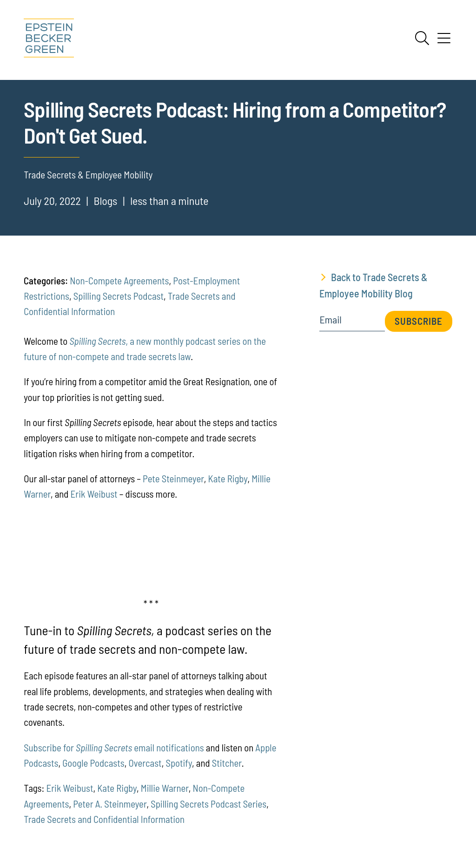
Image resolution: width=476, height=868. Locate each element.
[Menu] (444, 41)
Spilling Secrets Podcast (119, 296)
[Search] (422, 38)
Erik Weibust (94, 494)
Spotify (179, 763)
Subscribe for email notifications (114, 747)
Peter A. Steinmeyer (110, 804)
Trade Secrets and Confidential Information (104, 819)
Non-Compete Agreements (119, 280)
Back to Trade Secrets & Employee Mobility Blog (374, 285)
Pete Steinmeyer (173, 478)
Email (330, 320)
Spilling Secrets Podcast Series (208, 804)
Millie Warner (165, 788)
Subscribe (419, 321)
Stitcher (227, 763)
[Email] (352, 323)
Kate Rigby (228, 478)
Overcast (145, 763)
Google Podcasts (93, 763)
